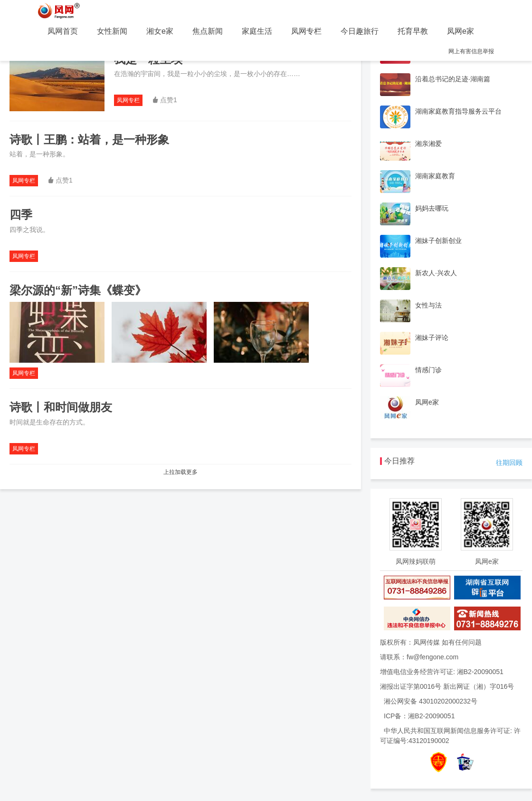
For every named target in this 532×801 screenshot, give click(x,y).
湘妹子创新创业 (438, 241)
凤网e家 (461, 31)
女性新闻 (112, 31)
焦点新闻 (208, 31)
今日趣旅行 (360, 31)
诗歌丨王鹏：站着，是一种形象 (89, 140)
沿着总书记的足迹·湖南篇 (453, 79)
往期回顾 (509, 463)
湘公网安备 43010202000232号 (431, 701)
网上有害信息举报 (471, 51)
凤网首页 (63, 31)
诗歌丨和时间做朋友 (61, 407)
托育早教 (413, 31)
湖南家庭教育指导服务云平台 (458, 111)
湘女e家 (160, 31)
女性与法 (428, 305)
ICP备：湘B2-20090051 (419, 716)
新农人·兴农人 (436, 273)
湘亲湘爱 (428, 144)
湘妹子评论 (432, 338)
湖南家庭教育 (435, 176)
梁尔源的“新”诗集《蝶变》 (78, 290)
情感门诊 (428, 370)
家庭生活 (257, 31)
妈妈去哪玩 (432, 208)
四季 (21, 215)
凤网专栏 (306, 31)
